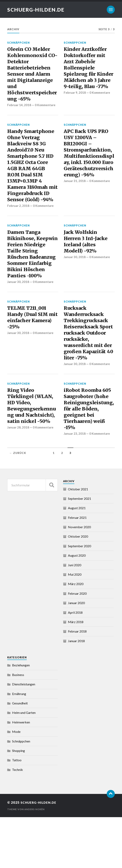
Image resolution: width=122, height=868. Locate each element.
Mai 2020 (75, 625)
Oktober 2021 (78, 540)
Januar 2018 (76, 692)
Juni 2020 (75, 616)
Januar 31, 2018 (75, 206)
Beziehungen (21, 716)
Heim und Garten (24, 764)
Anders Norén (35, 860)
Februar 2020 (77, 644)
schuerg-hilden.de (37, 10)
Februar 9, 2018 (75, 104)
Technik (17, 820)
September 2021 (79, 549)
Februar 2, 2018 (18, 227)
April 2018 (75, 663)
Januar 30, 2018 (18, 315)
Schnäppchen (18, 43)
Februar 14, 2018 (19, 111)
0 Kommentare (46, 111)
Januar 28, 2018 (18, 485)
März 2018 (76, 673)
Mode (16, 782)
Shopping (18, 801)
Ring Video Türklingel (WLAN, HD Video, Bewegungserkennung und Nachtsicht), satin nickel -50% (32, 457)
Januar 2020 (76, 654)
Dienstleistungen (24, 735)
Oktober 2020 (78, 587)
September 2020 (79, 597)
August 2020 (77, 606)
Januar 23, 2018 (75, 485)
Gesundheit (20, 754)
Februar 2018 (77, 682)
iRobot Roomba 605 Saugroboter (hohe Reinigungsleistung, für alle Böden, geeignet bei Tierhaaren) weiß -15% (89, 457)
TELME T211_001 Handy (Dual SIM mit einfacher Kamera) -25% (29, 352)
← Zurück (18, 504)
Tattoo (17, 811)
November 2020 (79, 578)
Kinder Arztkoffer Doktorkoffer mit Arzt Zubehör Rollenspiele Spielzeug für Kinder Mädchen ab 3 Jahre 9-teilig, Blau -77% (89, 74)
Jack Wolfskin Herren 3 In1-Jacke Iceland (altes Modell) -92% (87, 264)
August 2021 (77, 559)
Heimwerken (21, 773)
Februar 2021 (77, 568)
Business (18, 726)
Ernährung (19, 745)
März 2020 (76, 635)
